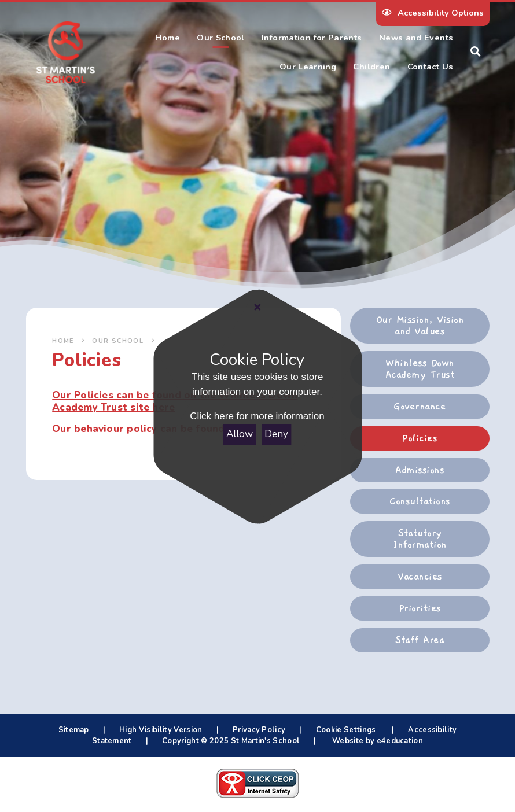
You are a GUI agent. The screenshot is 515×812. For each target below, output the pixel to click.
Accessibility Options (433, 13)
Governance (420, 407)
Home (63, 341)
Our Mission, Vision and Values (420, 326)
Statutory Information (420, 539)
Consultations (420, 501)
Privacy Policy (259, 730)
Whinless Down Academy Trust (420, 369)
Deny (277, 434)
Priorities (420, 608)
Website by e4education (377, 741)
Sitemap (74, 730)
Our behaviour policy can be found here (151, 429)
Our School (118, 341)
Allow (240, 434)
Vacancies (420, 577)
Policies (420, 438)
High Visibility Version (161, 730)
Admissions (420, 470)
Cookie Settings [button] (346, 730)
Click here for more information (257, 417)
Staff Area (420, 640)
